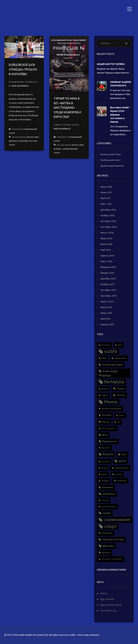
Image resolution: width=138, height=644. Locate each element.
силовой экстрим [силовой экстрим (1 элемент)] (109, 507)
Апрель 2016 (107, 256)
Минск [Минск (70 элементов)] (111, 402)
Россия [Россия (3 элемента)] (106, 422)
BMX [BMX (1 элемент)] (120, 345)
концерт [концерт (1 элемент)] (118, 474)
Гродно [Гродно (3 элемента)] (120, 388)
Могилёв (23, 141)
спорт (12, 145)
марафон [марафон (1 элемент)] (105, 481)
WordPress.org (108, 610)
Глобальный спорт (111, 160)
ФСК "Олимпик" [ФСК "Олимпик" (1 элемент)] (108, 428)
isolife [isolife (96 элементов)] (111, 351)
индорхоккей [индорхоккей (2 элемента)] (121, 468)
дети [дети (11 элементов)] (122, 461)
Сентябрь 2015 (109, 296)
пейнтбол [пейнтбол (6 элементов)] (109, 494)
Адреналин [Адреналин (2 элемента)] (120, 358)
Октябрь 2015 (108, 290)
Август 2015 (107, 301)
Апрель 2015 (107, 324)
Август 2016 (107, 233)
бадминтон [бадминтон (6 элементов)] (110, 441)
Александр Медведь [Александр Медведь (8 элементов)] (108, 373)
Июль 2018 (106, 187)
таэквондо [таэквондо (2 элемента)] (107, 533)
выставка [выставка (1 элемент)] (105, 461)
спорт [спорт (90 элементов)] (111, 526)
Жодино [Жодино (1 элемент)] (105, 395)
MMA (37, 137)
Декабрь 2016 (108, 210)
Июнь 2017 (106, 192)
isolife (30, 137)
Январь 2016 (107, 273)
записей (107, 599)
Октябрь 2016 (108, 221)
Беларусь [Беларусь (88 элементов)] (114, 382)
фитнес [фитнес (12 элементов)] (108, 546)
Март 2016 (106, 261)
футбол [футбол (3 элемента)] (106, 553)
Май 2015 (105, 319)
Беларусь (13, 141)
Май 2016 (105, 250)
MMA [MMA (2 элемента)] (104, 358)
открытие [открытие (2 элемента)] (122, 481)
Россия (33, 141)
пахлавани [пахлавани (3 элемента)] (107, 487)
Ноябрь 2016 (107, 215)
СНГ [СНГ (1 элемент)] (119, 422)
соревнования (70, 149)
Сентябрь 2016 (109, 227)
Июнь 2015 (106, 313)
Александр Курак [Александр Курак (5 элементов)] (112, 365)
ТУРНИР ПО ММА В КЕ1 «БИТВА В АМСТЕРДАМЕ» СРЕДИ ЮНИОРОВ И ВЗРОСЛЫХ (67, 108)
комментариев (111, 605)
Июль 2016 (106, 238)
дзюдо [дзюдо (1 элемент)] (104, 468)
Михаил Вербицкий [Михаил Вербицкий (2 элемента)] (111, 408)
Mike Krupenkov (20, 86)
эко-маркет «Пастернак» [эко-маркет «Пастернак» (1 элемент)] (112, 559)
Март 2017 (106, 204)
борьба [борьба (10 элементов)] (108, 454)
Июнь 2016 (106, 244)
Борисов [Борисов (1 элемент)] (105, 389)
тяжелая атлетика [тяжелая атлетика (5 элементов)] (113, 539)
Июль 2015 (106, 307)
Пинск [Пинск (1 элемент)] (122, 415)
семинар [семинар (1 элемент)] (105, 500)
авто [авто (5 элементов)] (105, 435)
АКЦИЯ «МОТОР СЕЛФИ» (111, 64)
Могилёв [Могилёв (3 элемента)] (107, 415)
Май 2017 (105, 198)
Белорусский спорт (111, 154)
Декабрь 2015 (108, 279)
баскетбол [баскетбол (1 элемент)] (106, 448)
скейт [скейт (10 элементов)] (107, 513)
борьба (57, 149)
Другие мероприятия (112, 166)
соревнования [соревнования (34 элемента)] (117, 520)
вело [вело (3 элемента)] (124, 454)
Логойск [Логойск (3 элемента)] (121, 395)
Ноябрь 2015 (107, 284)
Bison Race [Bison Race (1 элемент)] (106, 345)
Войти (104, 593)
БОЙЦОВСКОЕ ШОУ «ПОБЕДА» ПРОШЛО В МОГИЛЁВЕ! (23, 69)
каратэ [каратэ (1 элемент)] (104, 474)
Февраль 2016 (108, 267)
